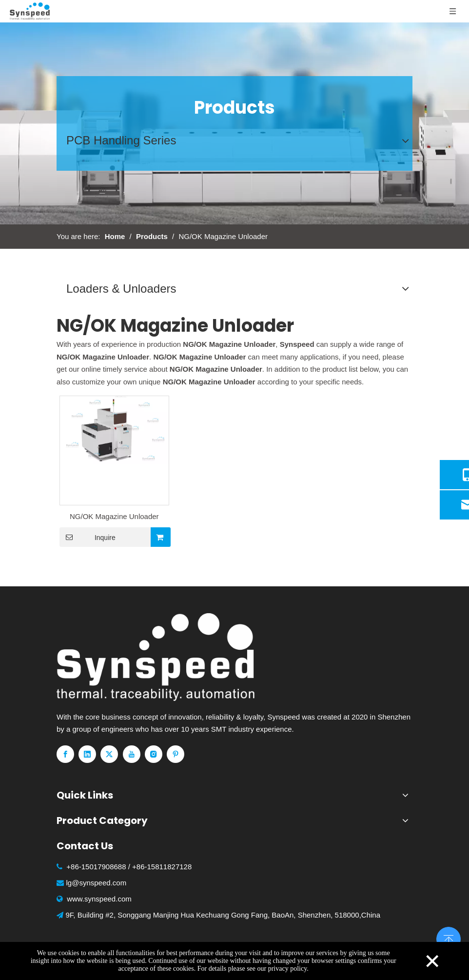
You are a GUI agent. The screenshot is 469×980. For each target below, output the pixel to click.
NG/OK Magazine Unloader (114, 516)
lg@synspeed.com (97, 883)
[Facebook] (65, 754)
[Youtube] (132, 754)
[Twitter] (109, 754)
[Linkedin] (87, 754)
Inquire (88, 537)
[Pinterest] (176, 754)
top (449, 938)
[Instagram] (154, 754)
